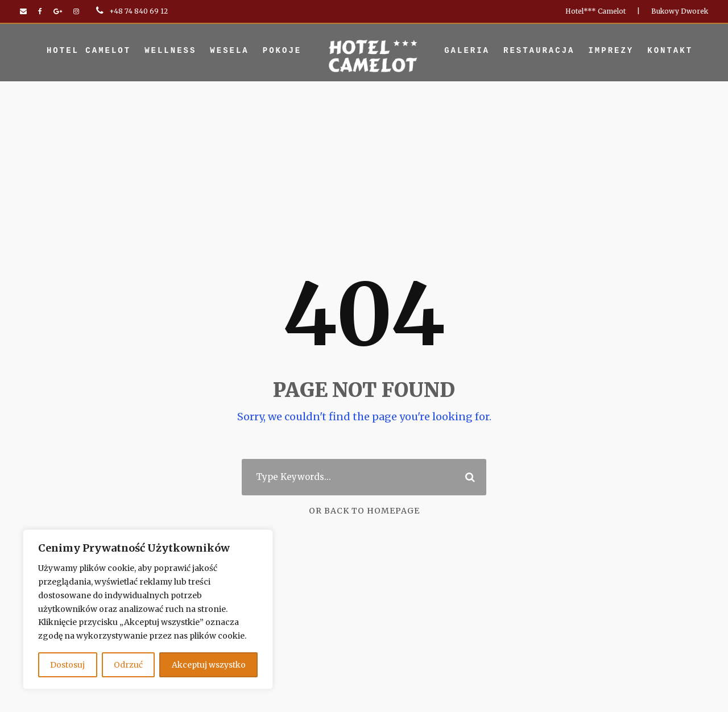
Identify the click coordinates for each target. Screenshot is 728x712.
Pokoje (282, 51)
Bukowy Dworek (685, 11)
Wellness (170, 51)
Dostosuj (69, 665)
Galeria (467, 51)
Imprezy (611, 51)
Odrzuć (132, 665)
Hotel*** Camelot (612, 11)
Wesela (229, 51)
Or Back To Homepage (364, 511)
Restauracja (539, 51)
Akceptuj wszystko (211, 665)
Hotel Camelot (89, 51)
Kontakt (670, 51)
